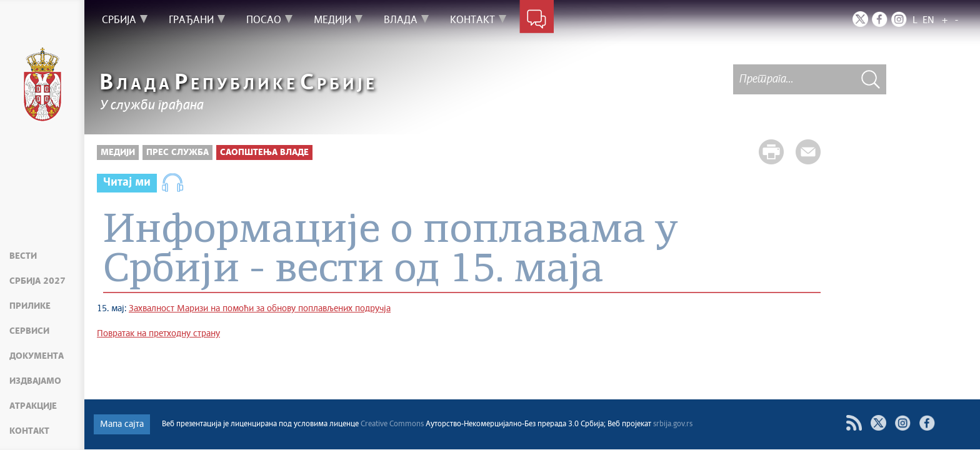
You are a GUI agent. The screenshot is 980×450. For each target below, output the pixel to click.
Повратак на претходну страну (158, 334)
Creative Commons (392, 424)
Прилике (30, 306)
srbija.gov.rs (673, 424)
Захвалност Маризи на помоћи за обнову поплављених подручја (260, 309)
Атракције (33, 406)
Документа (37, 356)
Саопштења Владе (264, 152)
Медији (118, 152)
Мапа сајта (122, 424)
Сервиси (29, 331)
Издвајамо (35, 381)
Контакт (29, 431)
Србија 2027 (37, 281)
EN (928, 20)
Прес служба (177, 152)
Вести (23, 256)
